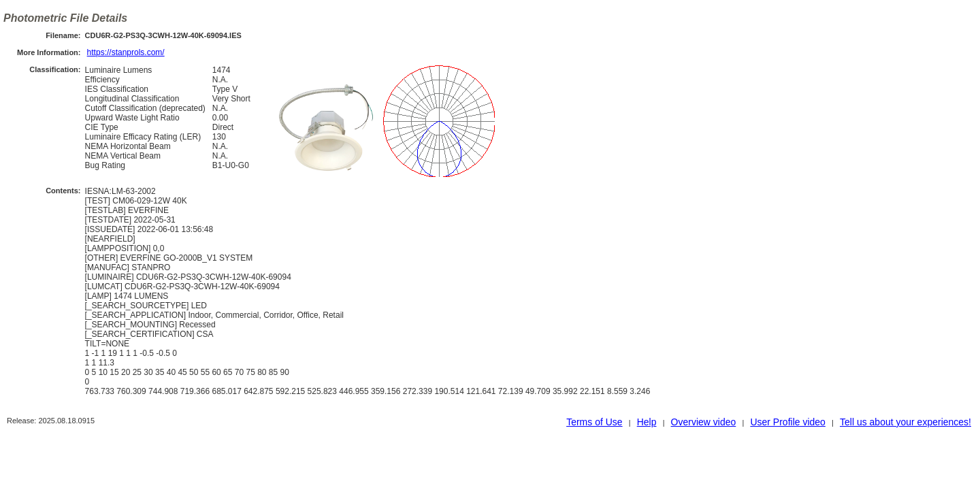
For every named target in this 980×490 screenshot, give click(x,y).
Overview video (704, 422)
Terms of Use (594, 422)
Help (647, 422)
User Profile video (788, 422)
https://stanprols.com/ (126, 52)
